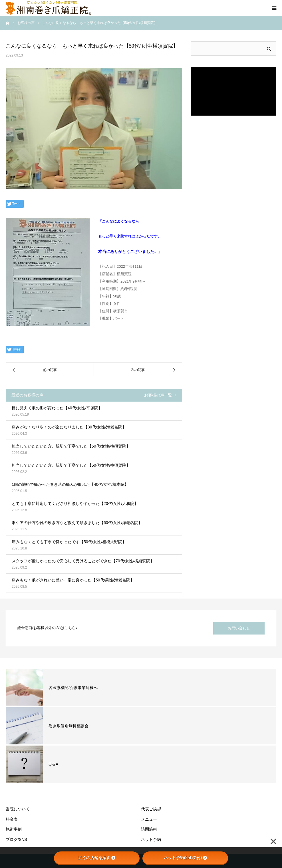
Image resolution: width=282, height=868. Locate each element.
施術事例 (14, 829)
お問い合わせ (239, 628)
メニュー (149, 819)
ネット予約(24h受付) (185, 858)
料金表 (12, 819)
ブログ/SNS (16, 839)
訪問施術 (149, 829)
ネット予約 (151, 839)
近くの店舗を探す (97, 858)
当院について (18, 809)
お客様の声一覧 (158, 395)
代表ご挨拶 (151, 809)
